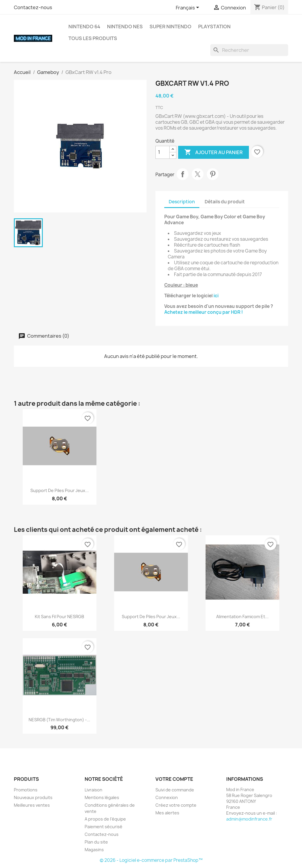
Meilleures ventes (32, 805)
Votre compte (174, 779)
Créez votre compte (176, 805)
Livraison (93, 790)
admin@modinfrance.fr (249, 819)
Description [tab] (182, 202)
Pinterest (213, 174)
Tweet (198, 174)
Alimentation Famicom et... (242, 617)
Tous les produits (93, 38)
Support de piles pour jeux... (60, 490)
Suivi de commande (175, 790)
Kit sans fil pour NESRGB (59, 617)
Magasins (94, 850)
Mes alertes (167, 813)
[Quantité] (163, 152)
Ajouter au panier (214, 152)
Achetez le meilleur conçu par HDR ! (204, 312)
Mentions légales (102, 797)
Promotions (26, 790)
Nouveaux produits (33, 797)
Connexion (167, 797)
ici (216, 296)
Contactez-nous (33, 7)
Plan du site (96, 842)
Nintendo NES (125, 27)
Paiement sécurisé (104, 827)
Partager (183, 174)
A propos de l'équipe (105, 819)
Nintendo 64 (84, 27)
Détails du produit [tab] (225, 202)
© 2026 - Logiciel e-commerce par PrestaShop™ (151, 860)
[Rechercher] (249, 50)
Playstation (214, 27)
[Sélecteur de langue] (188, 8)
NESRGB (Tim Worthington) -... (59, 720)
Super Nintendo (170, 27)
